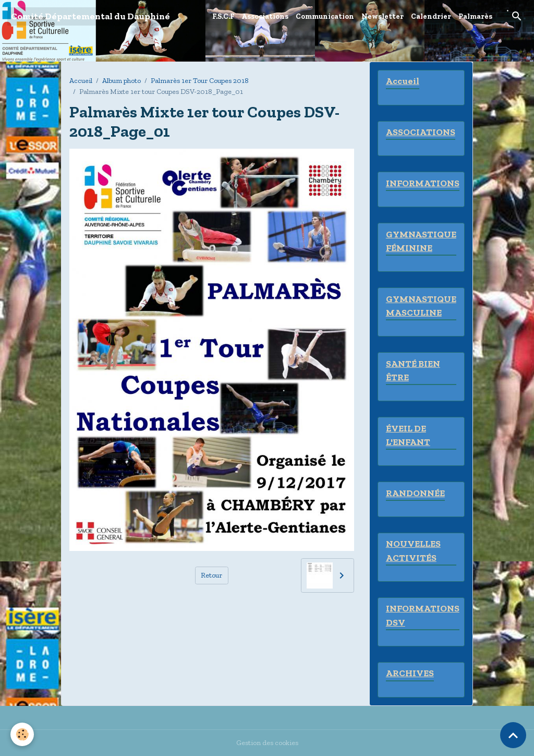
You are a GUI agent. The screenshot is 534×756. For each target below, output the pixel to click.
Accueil (81, 81)
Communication (325, 16)
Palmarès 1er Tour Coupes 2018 (200, 81)
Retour (211, 575)
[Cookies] (22, 734)
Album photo (122, 81)
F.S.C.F (223, 16)
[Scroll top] (513, 735)
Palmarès (475, 16)
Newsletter (383, 16)
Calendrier (431, 16)
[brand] (90, 16)
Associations (265, 16)
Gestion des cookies (267, 743)
